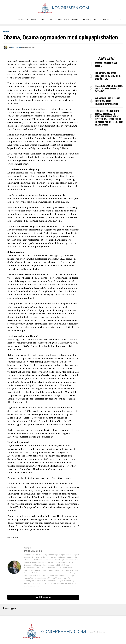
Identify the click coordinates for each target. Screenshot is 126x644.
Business (31, 20)
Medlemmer (62, 20)
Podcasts (75, 20)
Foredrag (87, 20)
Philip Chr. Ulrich (16, 47)
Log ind (106, 20)
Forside (21, 20)
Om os (96, 20)
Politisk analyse (46, 20)
